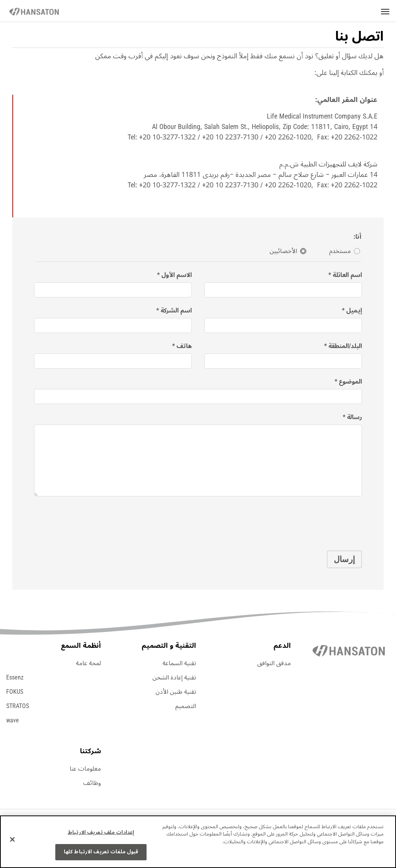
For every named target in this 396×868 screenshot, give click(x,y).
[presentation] (303, 521)
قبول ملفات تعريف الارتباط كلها (101, 852)
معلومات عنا (85, 769)
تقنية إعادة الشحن (174, 678)
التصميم (186, 706)
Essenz (15, 678)
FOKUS (15, 692)
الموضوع (350, 382)
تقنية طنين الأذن (176, 692)
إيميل (354, 311)
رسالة (354, 417)
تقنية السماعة (179, 663)
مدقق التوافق (274, 663)
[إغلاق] (12, 839)
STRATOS (18, 706)
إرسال (344, 559)
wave (13, 720)
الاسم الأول (177, 275)
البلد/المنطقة (345, 346)
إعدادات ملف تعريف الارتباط (101, 832)
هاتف (184, 346)
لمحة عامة (88, 663)
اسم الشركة (176, 311)
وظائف (92, 783)
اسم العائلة (347, 275)
